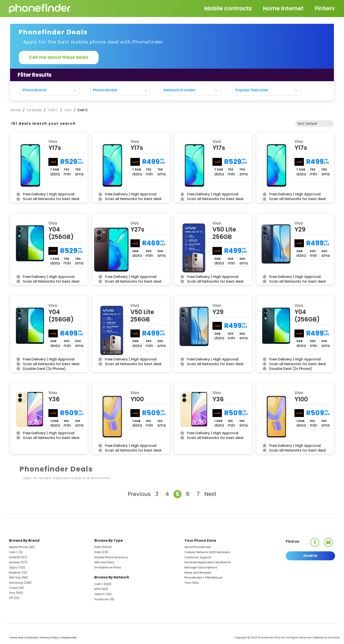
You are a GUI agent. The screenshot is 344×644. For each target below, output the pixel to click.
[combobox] (314, 124)
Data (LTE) (101, 552)
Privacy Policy (49, 637)
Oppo (13, 567)
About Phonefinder (198, 547)
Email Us (310, 556)
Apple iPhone (18, 547)
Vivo (68, 110)
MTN (97, 589)
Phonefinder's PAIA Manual (203, 577)
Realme (15, 573)
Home (16, 110)
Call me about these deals (59, 57)
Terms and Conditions (24, 637)
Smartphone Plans (108, 567)
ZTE (11, 598)
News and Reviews (198, 573)
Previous (139, 494)
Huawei (14, 562)
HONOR (14, 557)
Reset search (172, 98)
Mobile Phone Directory (111, 557)
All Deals (34, 110)
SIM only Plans (104, 562)
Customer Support (198, 557)
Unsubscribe (69, 637)
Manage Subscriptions (201, 567)
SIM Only (15, 577)
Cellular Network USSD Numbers (207, 552)
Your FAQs (192, 583)
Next (210, 494)
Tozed (14, 588)
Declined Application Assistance (208, 562)
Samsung (16, 583)
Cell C (53, 110)
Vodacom (102, 599)
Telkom (100, 594)
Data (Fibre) (103, 547)
